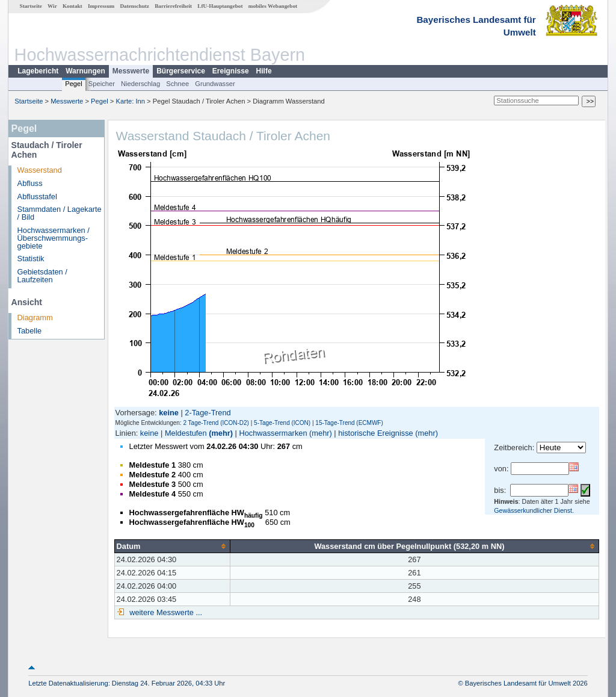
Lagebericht (38, 71)
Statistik (31, 259)
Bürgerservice (181, 71)
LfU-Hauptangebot (220, 6)
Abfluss (30, 183)
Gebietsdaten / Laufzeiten (42, 276)
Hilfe (264, 71)
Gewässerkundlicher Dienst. (534, 510)
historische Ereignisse (375, 433)
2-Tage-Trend (208, 413)
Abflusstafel (37, 197)
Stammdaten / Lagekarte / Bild (60, 213)
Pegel (74, 84)
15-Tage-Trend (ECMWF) (349, 423)
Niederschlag (140, 84)
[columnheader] (172, 546)
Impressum (101, 6)
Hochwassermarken (273, 433)
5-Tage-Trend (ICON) (282, 423)
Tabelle (30, 331)
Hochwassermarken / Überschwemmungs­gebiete (54, 238)
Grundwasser (215, 84)
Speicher (102, 84)
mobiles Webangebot (273, 6)
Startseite (31, 6)
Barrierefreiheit (173, 6)
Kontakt (72, 6)
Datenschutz (134, 6)
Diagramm (35, 318)
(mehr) (221, 433)
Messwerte (131, 71)
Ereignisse (231, 71)
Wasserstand (40, 170)
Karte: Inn (131, 101)
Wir (52, 6)
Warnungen (85, 71)
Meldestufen (186, 433)
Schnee (177, 84)
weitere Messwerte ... (165, 612)
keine (149, 433)
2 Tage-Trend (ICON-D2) (216, 423)
